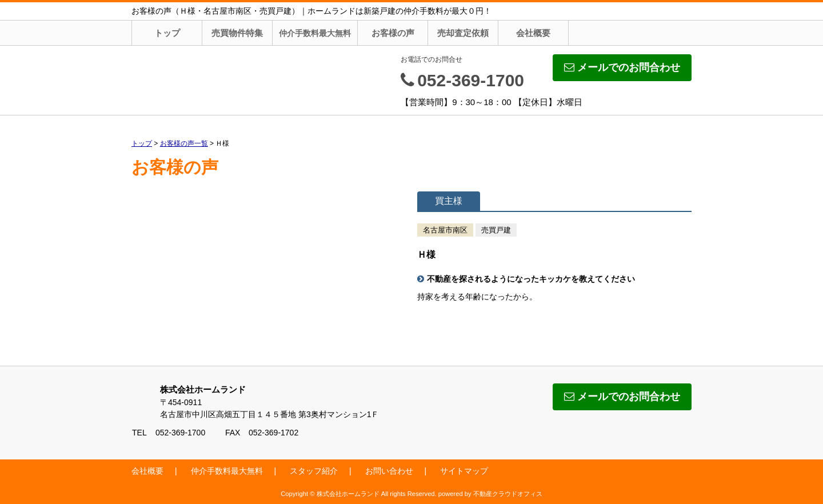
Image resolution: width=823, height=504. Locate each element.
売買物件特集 (237, 33)
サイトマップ (464, 471)
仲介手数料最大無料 (315, 33)
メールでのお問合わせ (622, 67)
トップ (167, 33)
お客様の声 (393, 33)
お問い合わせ (389, 471)
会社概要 (533, 33)
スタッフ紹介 (314, 471)
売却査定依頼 (463, 33)
